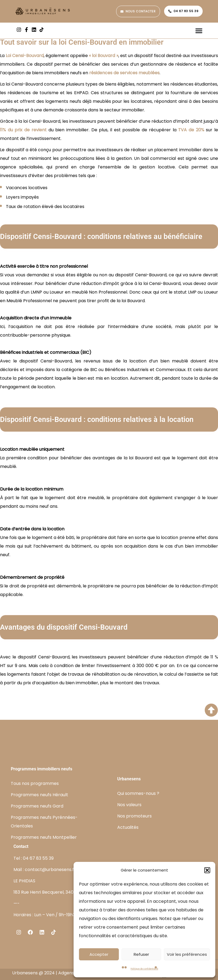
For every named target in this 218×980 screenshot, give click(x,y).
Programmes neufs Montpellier (44, 837)
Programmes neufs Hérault (39, 795)
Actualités (128, 827)
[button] (207, 870)
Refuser (141, 954)
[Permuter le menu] (199, 31)
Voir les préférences (187, 954)
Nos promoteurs (134, 816)
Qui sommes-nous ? (138, 793)
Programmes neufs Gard (37, 806)
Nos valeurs (129, 805)
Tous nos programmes (35, 783)
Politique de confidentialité (144, 969)
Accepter (99, 954)
